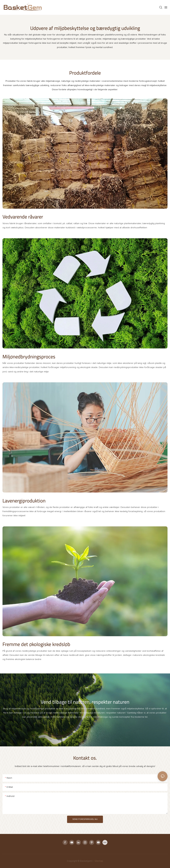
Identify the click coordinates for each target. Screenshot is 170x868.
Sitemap (98, 861)
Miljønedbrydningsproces (29, 357)
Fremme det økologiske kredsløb (36, 644)
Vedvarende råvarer (23, 217)
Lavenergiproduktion (24, 501)
